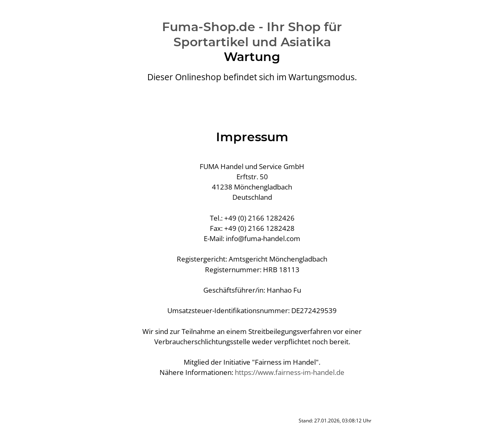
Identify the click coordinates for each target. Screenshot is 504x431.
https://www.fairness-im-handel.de (290, 372)
